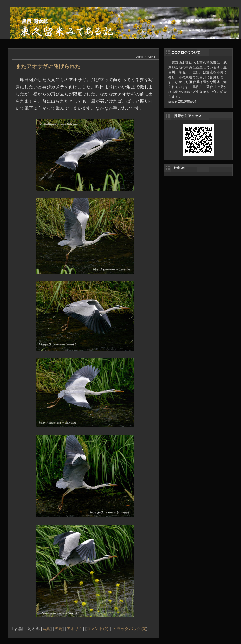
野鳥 (59, 629)
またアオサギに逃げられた (48, 66)
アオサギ (75, 629)
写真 (47, 629)
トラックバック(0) (129, 629)
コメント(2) (98, 629)
